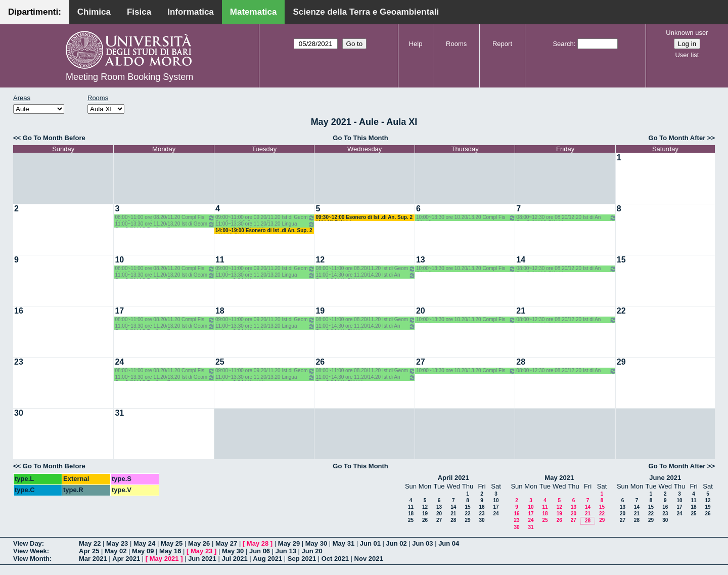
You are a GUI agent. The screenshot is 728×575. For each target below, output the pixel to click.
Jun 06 (260, 551)
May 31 (344, 543)
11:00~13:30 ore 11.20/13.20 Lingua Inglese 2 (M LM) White (265, 224)
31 (119, 413)
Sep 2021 (302, 559)
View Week (30, 551)
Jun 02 (397, 543)
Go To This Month (360, 138)
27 (421, 362)
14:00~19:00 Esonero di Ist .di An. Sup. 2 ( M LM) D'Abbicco (264, 231)
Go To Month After (677, 138)
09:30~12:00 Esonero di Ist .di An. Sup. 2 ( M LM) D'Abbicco (364, 218)
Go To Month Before (54, 138)
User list (687, 55)
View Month (31, 559)
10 (119, 260)
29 (621, 362)
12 (320, 260)
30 (19, 413)
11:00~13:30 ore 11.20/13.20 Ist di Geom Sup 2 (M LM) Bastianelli (165, 224)
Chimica (94, 12)
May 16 (170, 551)
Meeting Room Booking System (129, 77)
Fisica (139, 12)
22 (621, 311)
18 (220, 311)
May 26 (199, 543)
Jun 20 (312, 551)
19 (320, 311)
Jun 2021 (202, 559)
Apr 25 (89, 551)
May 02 (116, 551)
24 (119, 362)
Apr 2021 (126, 559)
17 (119, 311)
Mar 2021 (93, 559)
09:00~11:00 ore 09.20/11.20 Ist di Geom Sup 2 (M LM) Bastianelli (265, 218)
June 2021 (665, 478)
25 (220, 362)
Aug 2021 (267, 559)
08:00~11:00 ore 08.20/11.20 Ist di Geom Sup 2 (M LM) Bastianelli (365, 269)
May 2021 (559, 478)
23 (19, 362)
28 (521, 362)
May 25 (172, 543)
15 (621, 260)
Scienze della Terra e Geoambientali (366, 12)
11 (220, 260)
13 (421, 260)
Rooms (456, 44)
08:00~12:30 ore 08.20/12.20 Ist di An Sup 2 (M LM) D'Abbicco (566, 218)
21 (521, 311)
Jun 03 (422, 543)
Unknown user (687, 33)
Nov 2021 (369, 559)
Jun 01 (370, 543)
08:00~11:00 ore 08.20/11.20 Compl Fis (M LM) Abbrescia (165, 218)
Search (563, 44)
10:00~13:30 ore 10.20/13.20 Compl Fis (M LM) (466, 218)
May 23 (117, 543)
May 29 (289, 543)
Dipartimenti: (35, 12)
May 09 (143, 551)
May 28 (258, 543)
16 (19, 311)
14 (521, 260)
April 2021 (453, 478)
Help (416, 44)
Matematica (254, 12)
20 (421, 311)
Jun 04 (449, 543)
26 (320, 362)
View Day (28, 543)
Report (502, 44)
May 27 (226, 543)
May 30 (316, 543)
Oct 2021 (335, 559)
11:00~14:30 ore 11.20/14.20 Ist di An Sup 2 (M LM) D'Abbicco (365, 275)
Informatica (191, 12)
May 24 (144, 543)
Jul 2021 (234, 559)
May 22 (90, 543)
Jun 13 (286, 551)
